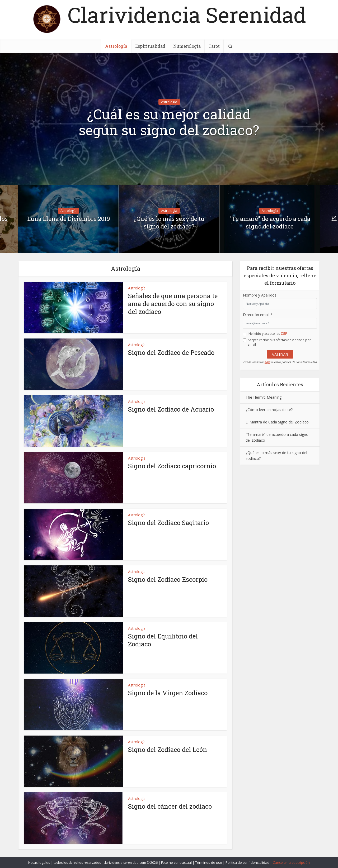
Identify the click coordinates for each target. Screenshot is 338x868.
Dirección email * (258, 315)
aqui (267, 362)
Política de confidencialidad (247, 862)
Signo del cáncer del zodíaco (170, 806)
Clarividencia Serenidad (187, 15)
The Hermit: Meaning (264, 397)
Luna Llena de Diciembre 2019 (69, 219)
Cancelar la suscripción (291, 862)
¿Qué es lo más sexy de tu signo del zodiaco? (169, 223)
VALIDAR (280, 354)
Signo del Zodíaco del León (168, 750)
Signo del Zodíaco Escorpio (168, 579)
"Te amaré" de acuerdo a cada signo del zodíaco (270, 223)
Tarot (214, 46)
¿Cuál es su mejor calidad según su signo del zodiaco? (169, 122)
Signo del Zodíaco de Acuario (171, 409)
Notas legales (39, 862)
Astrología (116, 46)
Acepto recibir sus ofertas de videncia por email (279, 342)
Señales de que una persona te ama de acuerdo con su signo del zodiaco (173, 304)
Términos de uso (209, 862)
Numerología (187, 46)
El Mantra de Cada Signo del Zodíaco (277, 422)
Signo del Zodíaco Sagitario (168, 523)
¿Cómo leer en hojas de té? (269, 410)
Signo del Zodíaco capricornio (172, 466)
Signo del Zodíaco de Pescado (171, 352)
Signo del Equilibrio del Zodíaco (163, 640)
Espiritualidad (150, 46)
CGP (284, 334)
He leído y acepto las (268, 334)
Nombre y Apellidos (260, 295)
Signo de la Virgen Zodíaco (168, 693)
